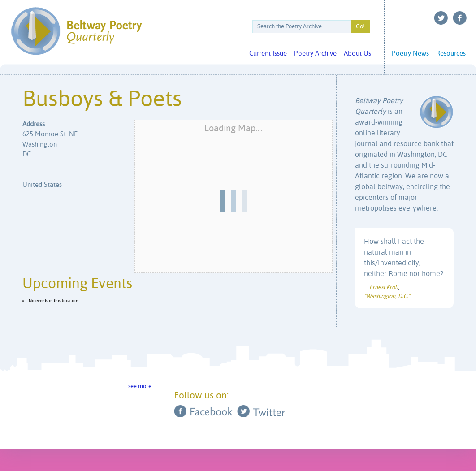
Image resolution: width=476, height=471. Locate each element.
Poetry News (410, 54)
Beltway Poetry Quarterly (76, 31)
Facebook (460, 18)
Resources (451, 54)
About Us (357, 54)
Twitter (441, 18)
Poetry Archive (315, 54)
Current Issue (268, 54)
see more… (142, 387)
